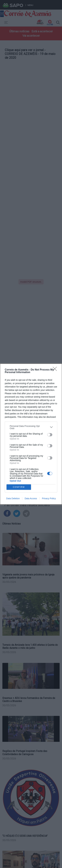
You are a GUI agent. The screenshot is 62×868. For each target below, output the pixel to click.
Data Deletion (13, 498)
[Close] (56, 370)
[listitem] (31, 427)
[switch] (50, 435)
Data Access (31, 498)
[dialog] (31, 434)
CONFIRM (19, 487)
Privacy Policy (49, 498)
